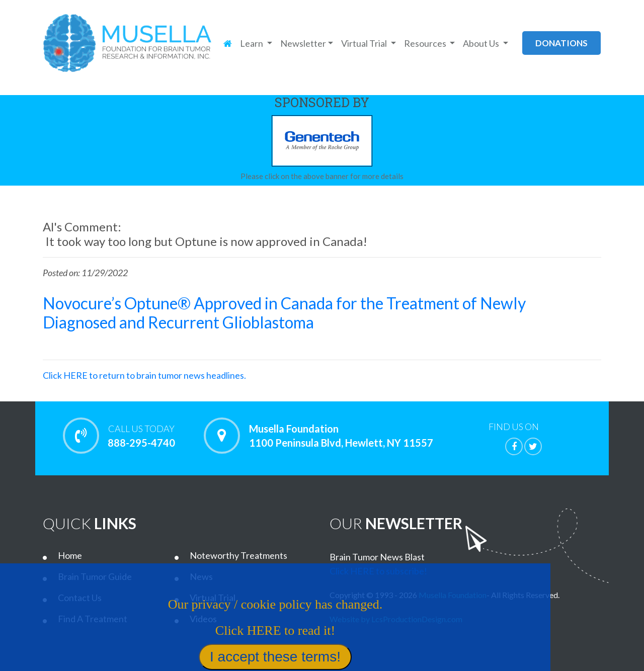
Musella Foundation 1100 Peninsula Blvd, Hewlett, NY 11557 (341, 436)
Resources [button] (426, 43)
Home (70, 555)
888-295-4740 (141, 436)
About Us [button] (482, 43)
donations (561, 43)
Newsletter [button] (303, 43)
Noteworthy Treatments (238, 555)
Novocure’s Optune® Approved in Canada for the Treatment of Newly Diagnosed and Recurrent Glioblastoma (284, 313)
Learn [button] (252, 43)
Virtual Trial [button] (365, 43)
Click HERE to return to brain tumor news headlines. (144, 375)
